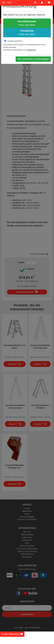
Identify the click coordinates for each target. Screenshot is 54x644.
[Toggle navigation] (4, 3)
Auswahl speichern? (13, 41)
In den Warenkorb (12, 634)
